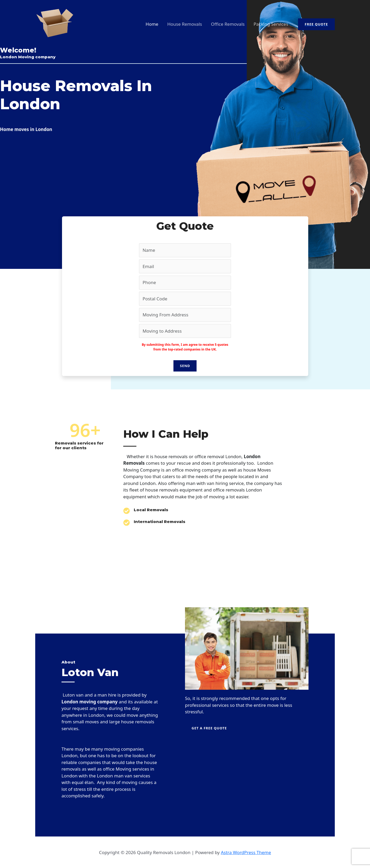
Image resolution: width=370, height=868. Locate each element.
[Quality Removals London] (55, 24)
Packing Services (271, 24)
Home (152, 24)
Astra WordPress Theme (246, 852)
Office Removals (228, 24)
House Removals (184, 24)
